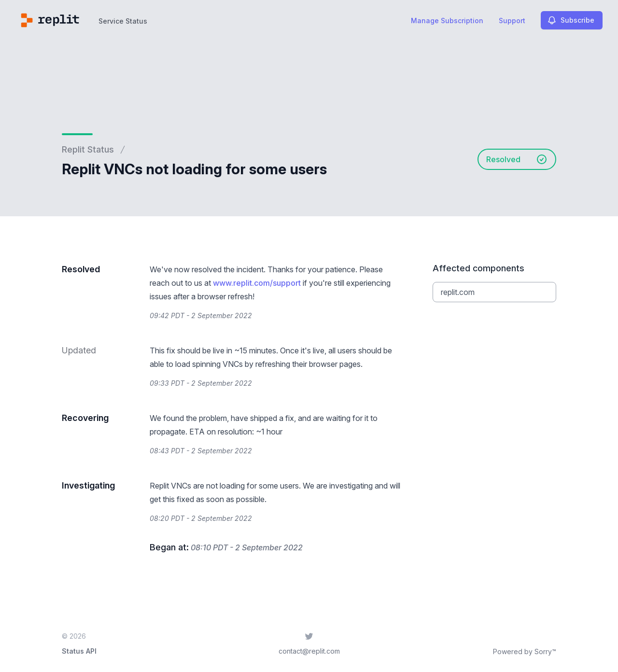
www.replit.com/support (257, 283)
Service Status (123, 21)
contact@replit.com (309, 651)
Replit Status (88, 149)
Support (512, 21)
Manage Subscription (447, 21)
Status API (79, 651)
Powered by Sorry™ (525, 651)
